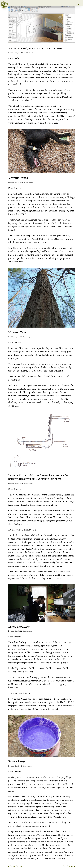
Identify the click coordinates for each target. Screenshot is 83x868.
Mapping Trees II (19, 178)
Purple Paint (17, 761)
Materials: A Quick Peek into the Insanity (36, 48)
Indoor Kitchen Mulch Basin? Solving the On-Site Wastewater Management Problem (39, 477)
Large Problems (19, 627)
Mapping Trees (18, 332)
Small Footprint (28, 53)
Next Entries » (68, 866)
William (12, 53)
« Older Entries (15, 866)
